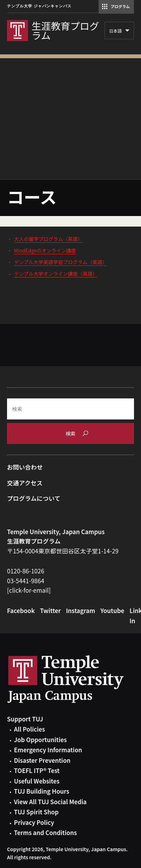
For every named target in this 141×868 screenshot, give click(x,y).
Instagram (80, 610)
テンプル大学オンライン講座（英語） (56, 274)
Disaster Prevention (42, 760)
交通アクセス (25, 483)
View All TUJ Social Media (50, 802)
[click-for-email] (29, 590)
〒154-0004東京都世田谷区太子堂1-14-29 (63, 551)
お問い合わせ (25, 467)
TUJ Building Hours (42, 791)
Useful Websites (37, 781)
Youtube (112, 610)
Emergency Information (48, 750)
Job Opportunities (40, 739)
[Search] (70, 409)
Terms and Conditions (45, 832)
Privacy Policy (34, 822)
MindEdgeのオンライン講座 (45, 250)
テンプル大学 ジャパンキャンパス (39, 6)
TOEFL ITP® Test (37, 770)
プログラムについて (34, 498)
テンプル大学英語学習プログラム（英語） (61, 262)
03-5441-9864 (26, 581)
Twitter (50, 610)
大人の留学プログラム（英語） (48, 239)
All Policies (29, 729)
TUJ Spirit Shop (36, 812)
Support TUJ (25, 719)
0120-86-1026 (26, 571)
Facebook (21, 610)
